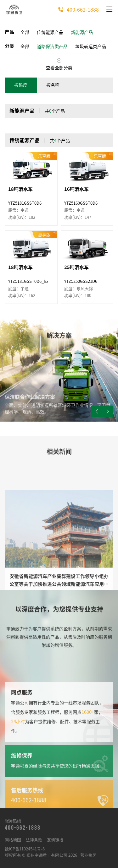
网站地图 (13, 840)
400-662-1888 (77, 10)
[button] (108, 411)
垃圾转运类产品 (91, 46)
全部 (25, 32)
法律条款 (34, 840)
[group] (59, 371)
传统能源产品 (50, 32)
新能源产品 (82, 32)
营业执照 (88, 855)
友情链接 (55, 840)
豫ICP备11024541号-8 (25, 849)
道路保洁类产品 (52, 46)
